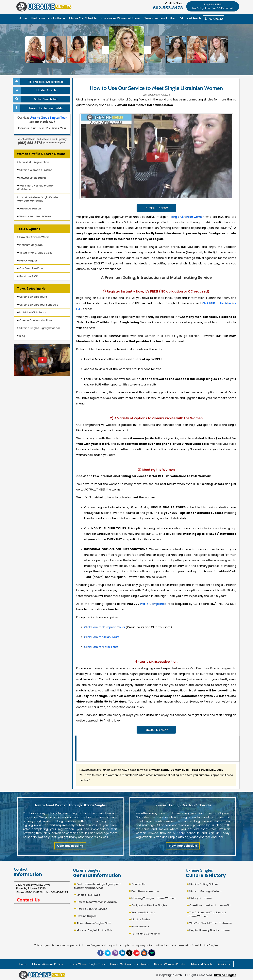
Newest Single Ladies (32, 178)
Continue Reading (70, 846)
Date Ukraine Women (144, 891)
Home (23, 18)
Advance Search (29, 209)
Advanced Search (190, 18)
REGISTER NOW (156, 208)
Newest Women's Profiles (160, 18)
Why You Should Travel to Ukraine (209, 923)
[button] (213, 6)
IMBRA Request (28, 261)
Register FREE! (213, 6)
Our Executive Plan (30, 268)
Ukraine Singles (85, 916)
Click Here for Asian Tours (102, 637)
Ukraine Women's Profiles (35, 170)
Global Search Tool (36, 99)
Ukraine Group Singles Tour (48, 118)
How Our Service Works (33, 237)
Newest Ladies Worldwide (38, 108)
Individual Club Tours (31, 312)
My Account (214, 19)
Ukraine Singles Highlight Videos (39, 328)
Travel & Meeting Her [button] (32, 288)
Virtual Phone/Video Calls (35, 253)
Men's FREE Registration (33, 162)
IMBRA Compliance (153, 604)
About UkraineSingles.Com (93, 923)
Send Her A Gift (28, 276)
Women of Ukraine (142, 912)
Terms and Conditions (144, 933)
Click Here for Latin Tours (101, 647)
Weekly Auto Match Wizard (35, 216)
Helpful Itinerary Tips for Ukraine (208, 930)
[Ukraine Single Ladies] (35, 49)
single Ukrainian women (188, 217)
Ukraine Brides (139, 919)
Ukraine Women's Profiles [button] (48, 18)
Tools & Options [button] (28, 229)
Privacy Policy (139, 926)
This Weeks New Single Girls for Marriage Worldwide (38, 199)
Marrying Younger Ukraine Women (152, 898)
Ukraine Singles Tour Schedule (38, 305)
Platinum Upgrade (30, 245)
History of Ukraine (199, 898)
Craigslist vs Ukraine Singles (148, 905)
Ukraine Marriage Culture (204, 891)
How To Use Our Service (91, 909)
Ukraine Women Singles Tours (87, 964)
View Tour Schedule (183, 846)
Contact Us (137, 884)
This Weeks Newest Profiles (39, 82)
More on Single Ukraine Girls (93, 930)
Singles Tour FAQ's (87, 894)
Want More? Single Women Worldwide (36, 187)
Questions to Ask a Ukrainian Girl (209, 905)
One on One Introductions (35, 320)
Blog (21, 336)
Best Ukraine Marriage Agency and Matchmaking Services (98, 886)
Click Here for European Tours (105, 627)
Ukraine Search (35, 90)
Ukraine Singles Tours (32, 297)
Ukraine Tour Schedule (83, 18)
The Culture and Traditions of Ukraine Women (206, 914)
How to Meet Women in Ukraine (120, 18)
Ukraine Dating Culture (202, 884)
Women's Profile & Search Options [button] (41, 154)
